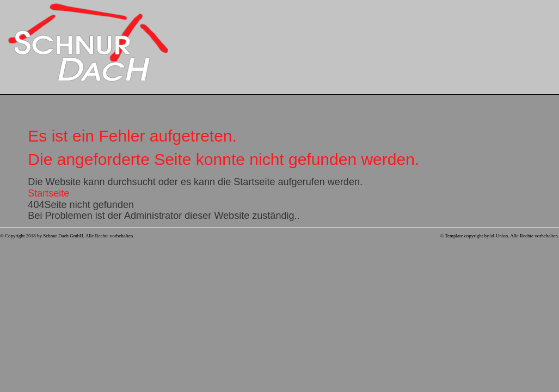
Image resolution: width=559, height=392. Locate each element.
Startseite (48, 193)
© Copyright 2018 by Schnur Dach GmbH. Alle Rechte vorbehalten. (67, 236)
